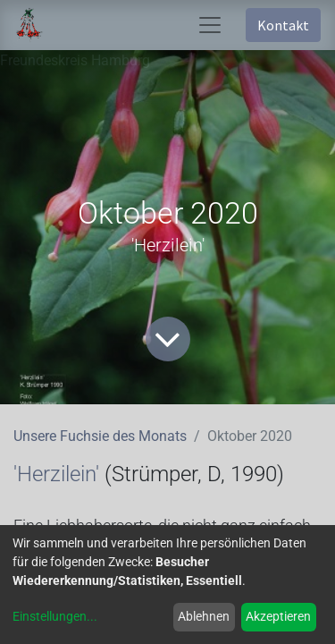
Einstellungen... (55, 616)
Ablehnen (204, 616)
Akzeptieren (278, 616)
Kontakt (283, 25)
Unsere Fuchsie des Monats (100, 436)
